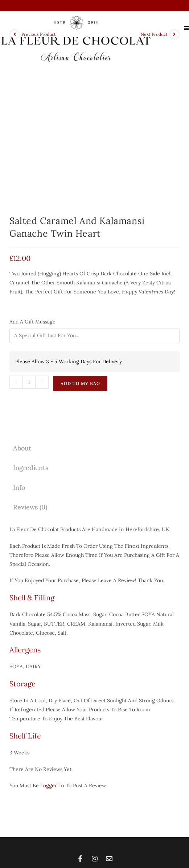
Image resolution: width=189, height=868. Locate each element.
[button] (94, 792)
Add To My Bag (80, 226)
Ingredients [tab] (31, 311)
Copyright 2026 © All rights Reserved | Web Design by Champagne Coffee (94, 836)
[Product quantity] (29, 225)
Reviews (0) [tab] (30, 350)
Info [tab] (19, 330)
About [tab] (22, 291)
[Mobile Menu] (184, 28)
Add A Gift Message (33, 165)
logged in (52, 628)
